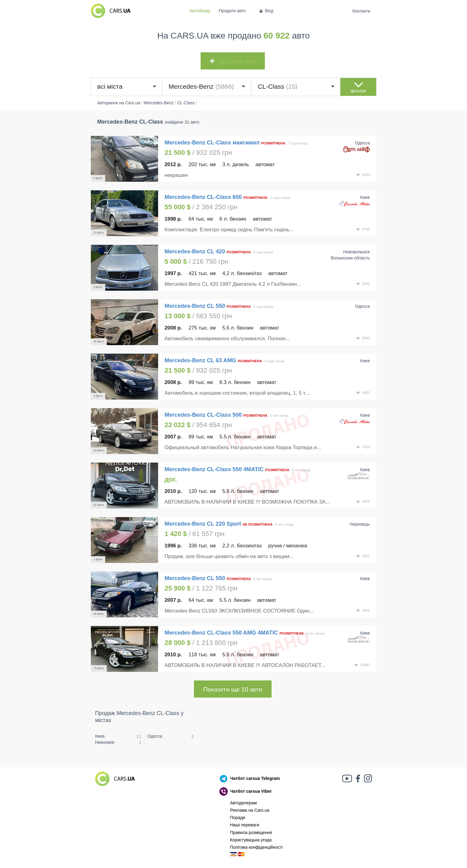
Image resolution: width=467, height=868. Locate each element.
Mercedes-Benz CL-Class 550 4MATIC (214, 469)
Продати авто (232, 11)
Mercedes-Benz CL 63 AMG (201, 360)
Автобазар (200, 11)
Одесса (155, 736)
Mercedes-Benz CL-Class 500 (203, 415)
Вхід (266, 11)
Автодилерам (243, 803)
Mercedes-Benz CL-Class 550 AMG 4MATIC (221, 633)
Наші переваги (245, 825)
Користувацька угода (251, 840)
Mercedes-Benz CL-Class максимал (212, 143)
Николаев (105, 742)
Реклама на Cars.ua (250, 810)
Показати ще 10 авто (233, 689)
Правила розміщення (251, 833)
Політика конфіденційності (256, 847)
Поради (237, 818)
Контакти (361, 11)
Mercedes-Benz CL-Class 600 (203, 197)
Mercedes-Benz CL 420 (196, 251)
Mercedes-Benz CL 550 (196, 306)
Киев (100, 736)
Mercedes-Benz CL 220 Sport (203, 524)
